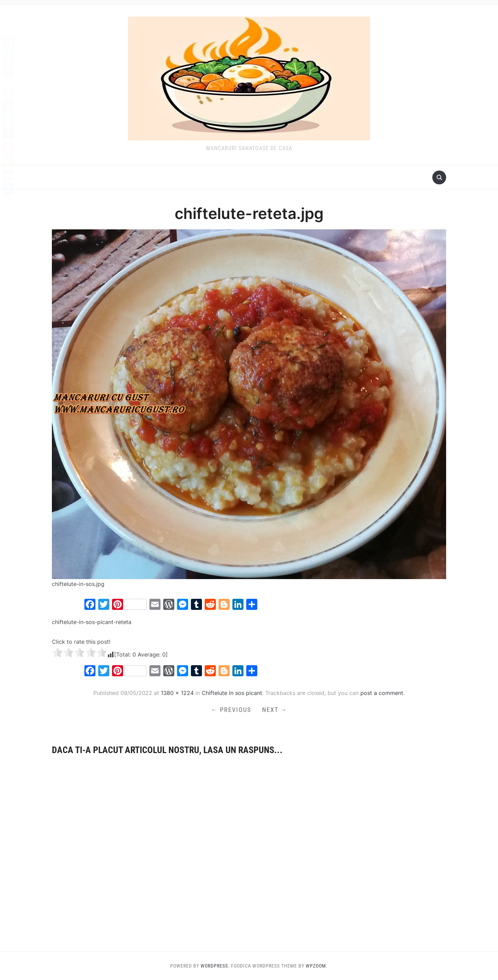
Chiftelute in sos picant (232, 693)
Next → (275, 710)
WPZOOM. (317, 966)
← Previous (231, 710)
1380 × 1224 (177, 693)
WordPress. (215, 966)
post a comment (382, 693)
